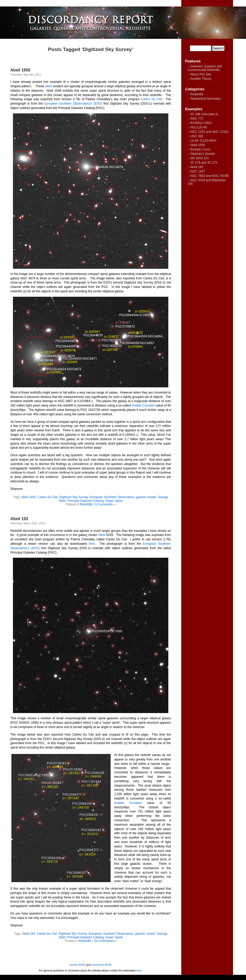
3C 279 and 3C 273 (204, 163)
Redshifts (86, 504)
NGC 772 (197, 119)
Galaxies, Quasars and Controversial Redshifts (205, 68)
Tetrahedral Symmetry (205, 99)
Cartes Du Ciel (151, 99)
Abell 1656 (20, 70)
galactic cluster (146, 497)
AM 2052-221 (199, 158)
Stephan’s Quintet (203, 154)
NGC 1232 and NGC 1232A (209, 132)
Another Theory (201, 79)
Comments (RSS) (102, 965)
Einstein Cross (200, 149)
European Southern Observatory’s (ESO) (73, 104)
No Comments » (105, 941)
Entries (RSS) (78, 965)
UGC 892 (197, 136)
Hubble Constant (143, 405)
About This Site (201, 74)
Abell (48, 86)
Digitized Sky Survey (74, 497)
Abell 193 (19, 519)
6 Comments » (105, 504)
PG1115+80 (199, 127)
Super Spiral (114, 501)
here (92, 544)
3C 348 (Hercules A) (204, 114)
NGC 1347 (198, 171)
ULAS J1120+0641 (203, 141)
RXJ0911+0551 (201, 123)
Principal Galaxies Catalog (86, 501)
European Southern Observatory (112, 497)
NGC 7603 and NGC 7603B (209, 176)
